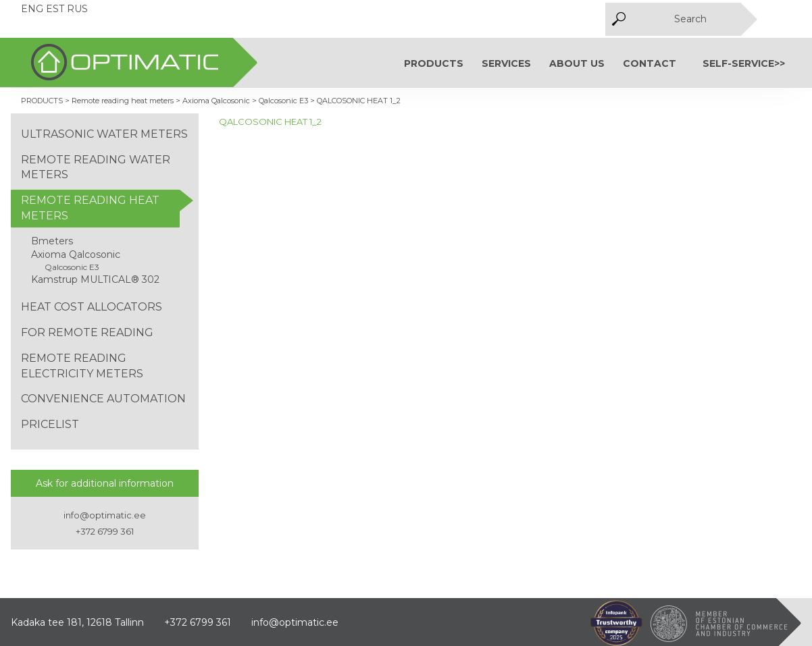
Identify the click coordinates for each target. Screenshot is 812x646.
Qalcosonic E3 (72, 267)
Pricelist (50, 424)
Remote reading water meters (96, 167)
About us (577, 63)
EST (55, 9)
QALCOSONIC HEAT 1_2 (270, 122)
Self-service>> (744, 63)
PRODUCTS (434, 63)
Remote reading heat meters (90, 208)
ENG (32, 9)
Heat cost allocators (92, 307)
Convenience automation (103, 399)
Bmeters (52, 241)
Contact (650, 63)
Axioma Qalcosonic (76, 254)
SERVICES (506, 63)
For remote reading (87, 332)
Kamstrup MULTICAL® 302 (95, 279)
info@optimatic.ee (105, 515)
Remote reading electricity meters (82, 366)
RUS (77, 9)
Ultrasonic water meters (104, 134)
